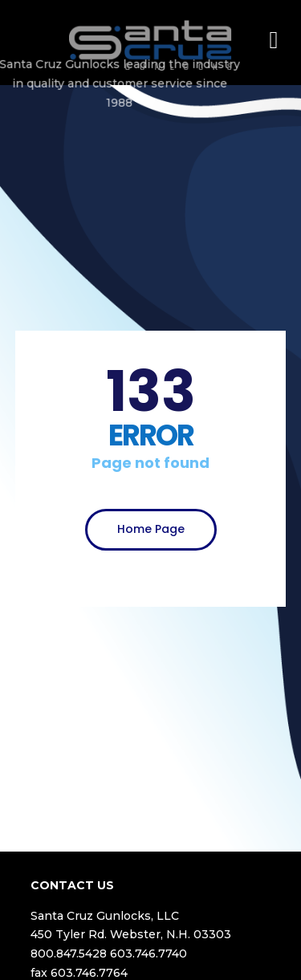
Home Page (151, 529)
